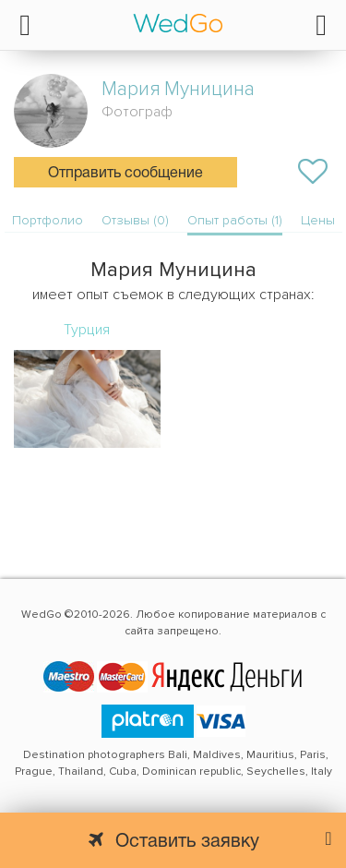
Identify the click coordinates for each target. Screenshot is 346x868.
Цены (318, 220)
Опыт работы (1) (235, 220)
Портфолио (48, 220)
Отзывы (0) (135, 220)
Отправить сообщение (125, 174)
